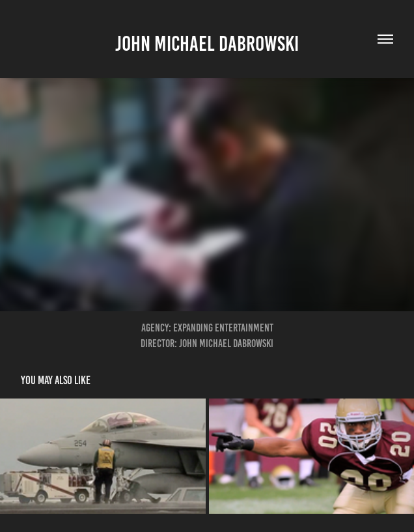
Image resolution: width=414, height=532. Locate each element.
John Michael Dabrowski (207, 44)
